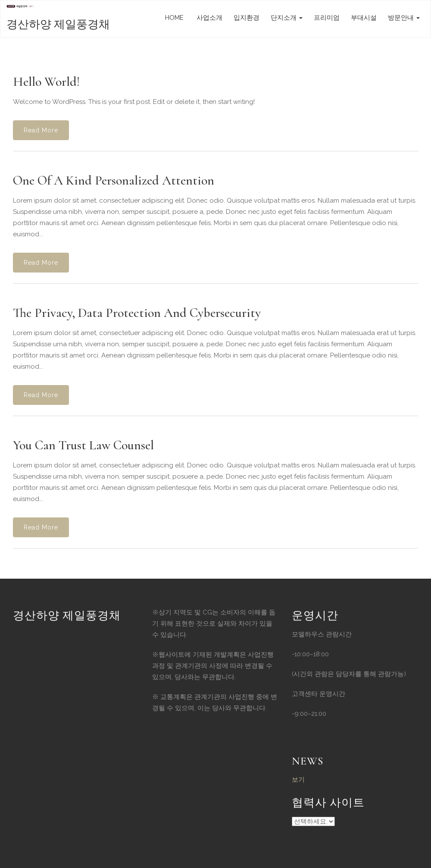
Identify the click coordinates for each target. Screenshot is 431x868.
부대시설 (364, 18)
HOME (174, 18)
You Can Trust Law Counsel (83, 445)
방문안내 (404, 18)
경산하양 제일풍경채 (58, 24)
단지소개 (287, 18)
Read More (41, 130)
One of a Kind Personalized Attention (114, 180)
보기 (298, 780)
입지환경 (247, 18)
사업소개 (209, 18)
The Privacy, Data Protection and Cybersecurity (137, 313)
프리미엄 (327, 18)
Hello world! (46, 82)
